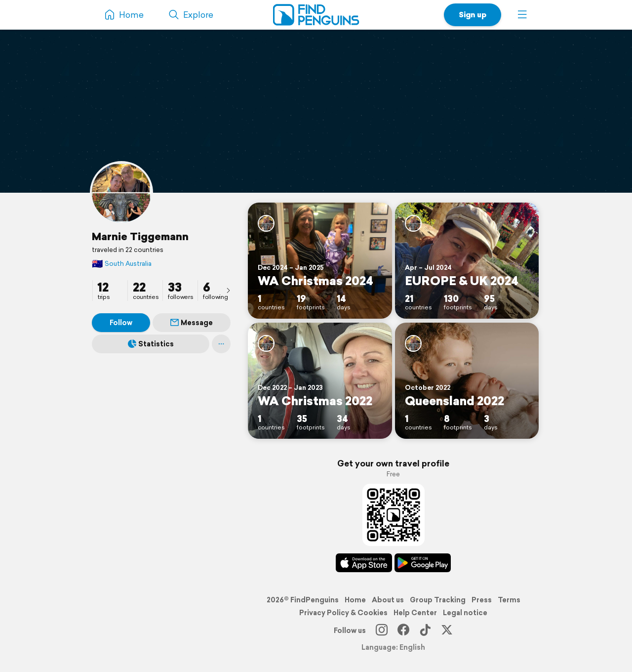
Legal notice (465, 613)
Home (355, 600)
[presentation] (228, 290)
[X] (447, 630)
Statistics (151, 344)
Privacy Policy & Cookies (343, 613)
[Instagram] (382, 630)
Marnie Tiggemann (140, 236)
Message (192, 323)
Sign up (473, 15)
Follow (121, 323)
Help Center (415, 613)
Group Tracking (438, 600)
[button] (522, 15)
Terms (509, 600)
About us (388, 600)
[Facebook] (403, 630)
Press (482, 600)
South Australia (122, 264)
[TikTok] (425, 630)
